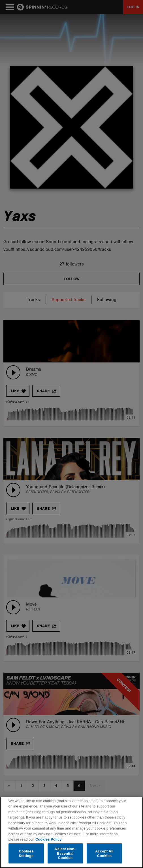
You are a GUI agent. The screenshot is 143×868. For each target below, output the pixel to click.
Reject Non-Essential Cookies (65, 853)
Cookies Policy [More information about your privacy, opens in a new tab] (48, 839)
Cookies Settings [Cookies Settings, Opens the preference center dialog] (26, 853)
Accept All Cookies (104, 853)
